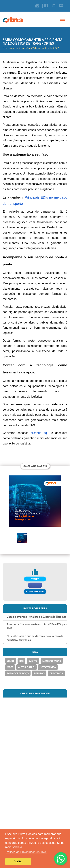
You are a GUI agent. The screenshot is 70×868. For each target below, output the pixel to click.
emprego (39, 673)
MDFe (10, 667)
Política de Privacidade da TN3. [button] (26, 852)
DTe (21, 661)
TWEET (35, 579)
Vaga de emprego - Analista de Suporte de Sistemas (36, 617)
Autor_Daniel (27, 667)
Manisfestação (52, 661)
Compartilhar (35, 592)
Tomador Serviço (18, 673)
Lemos (11, 661)
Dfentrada (56, 673)
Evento (33, 661)
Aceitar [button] (18, 861)
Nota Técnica (48, 667)
